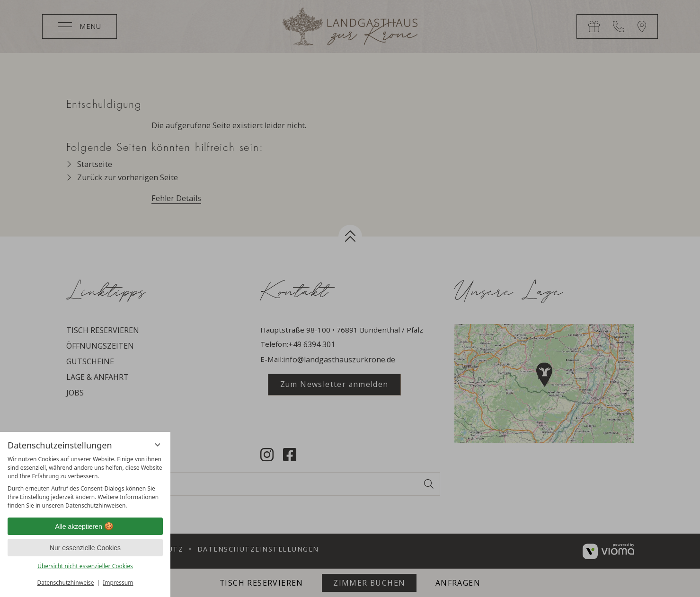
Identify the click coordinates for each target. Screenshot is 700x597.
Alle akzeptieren (85, 527)
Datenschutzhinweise (66, 583)
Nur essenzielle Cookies (85, 548)
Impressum (118, 583)
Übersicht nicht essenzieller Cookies (85, 566)
